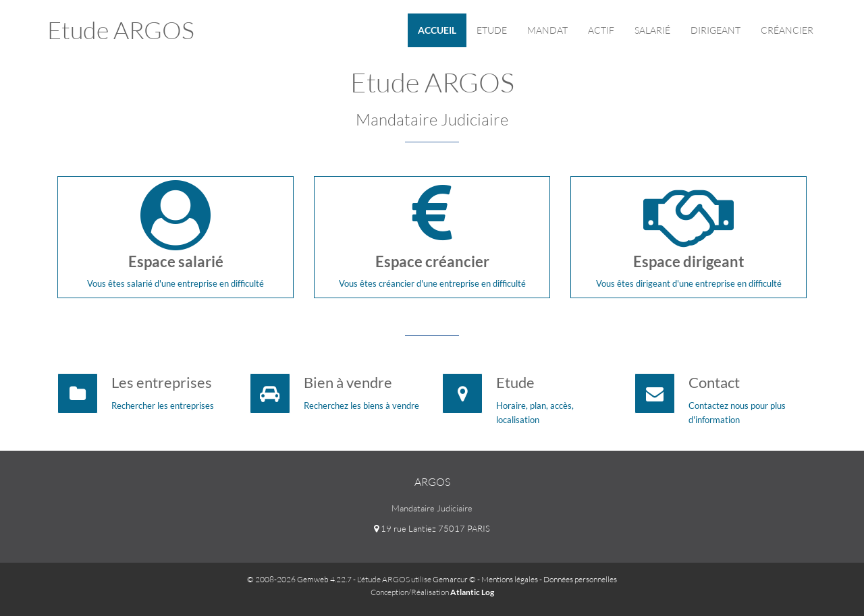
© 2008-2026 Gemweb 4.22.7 (299, 579)
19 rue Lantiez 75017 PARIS (432, 528)
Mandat (547, 30)
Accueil (437, 30)
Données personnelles (580, 579)
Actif (601, 30)
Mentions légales (510, 579)
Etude (492, 30)
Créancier (787, 30)
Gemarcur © (454, 579)
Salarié (652, 30)
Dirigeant (715, 30)
